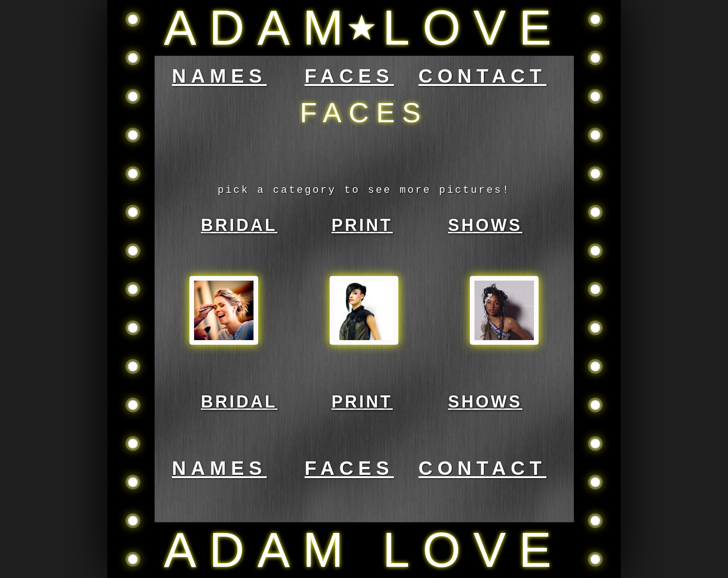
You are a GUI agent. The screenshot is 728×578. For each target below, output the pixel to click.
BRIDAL (239, 225)
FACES (349, 76)
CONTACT (482, 76)
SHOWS (485, 225)
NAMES (219, 76)
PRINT (362, 225)
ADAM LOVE (364, 28)
